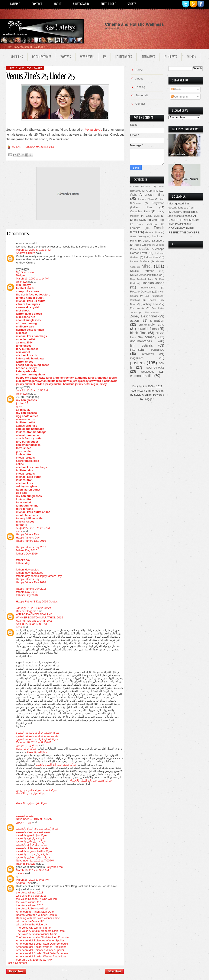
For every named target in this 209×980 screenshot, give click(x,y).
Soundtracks (124, 57)
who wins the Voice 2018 (31, 896)
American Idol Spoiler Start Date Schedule (42, 944)
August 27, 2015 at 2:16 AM (33, 528)
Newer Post (16, 971)
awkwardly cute (152, 325)
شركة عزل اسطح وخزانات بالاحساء (32, 750)
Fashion (191, 57)
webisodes (148, 372)
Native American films (144, 275)
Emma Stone (138, 220)
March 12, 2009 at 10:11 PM (33, 250)
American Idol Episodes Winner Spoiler (40, 940)
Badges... (22, 275)
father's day (23, 560)
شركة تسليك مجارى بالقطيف (33, 857)
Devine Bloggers (26, 611)
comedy (150, 337)
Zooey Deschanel (143, 316)
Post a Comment (17, 963)
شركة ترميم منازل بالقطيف (32, 848)
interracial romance (147, 350)
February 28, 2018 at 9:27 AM (34, 960)
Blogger (149, 399)
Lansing (15, 4)
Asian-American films (147, 195)
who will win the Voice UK (32, 924)
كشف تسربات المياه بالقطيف (33, 832)
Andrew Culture (26, 253)
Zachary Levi (150, 304)
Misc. (22, 68)
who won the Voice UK (30, 921)
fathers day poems (27, 576)
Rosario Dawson (141, 292)
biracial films (147, 329)
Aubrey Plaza (146, 199)
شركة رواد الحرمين (27, 745)
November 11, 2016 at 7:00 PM (35, 861)
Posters (66, 57)
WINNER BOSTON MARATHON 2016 (40, 617)
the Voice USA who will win (33, 908)
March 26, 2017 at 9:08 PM (33, 880)
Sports (132, 4)
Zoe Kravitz (34, 68)
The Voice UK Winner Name (33, 928)
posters (137, 363)
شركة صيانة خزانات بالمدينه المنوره (37, 736)
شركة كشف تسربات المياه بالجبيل (57, 765)
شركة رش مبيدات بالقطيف (32, 854)
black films (138, 333)
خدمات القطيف (25, 816)
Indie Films (16, 57)
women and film (142, 376)
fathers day (23, 563)
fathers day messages (30, 573)
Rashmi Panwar (26, 864)
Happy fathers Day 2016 (31, 541)
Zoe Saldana (152, 313)
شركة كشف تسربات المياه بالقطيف (37, 829)
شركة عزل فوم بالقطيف (30, 838)
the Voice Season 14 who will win (36, 899)
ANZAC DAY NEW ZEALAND (34, 614)
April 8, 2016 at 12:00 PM (31, 624)
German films (153, 232)
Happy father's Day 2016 (31, 547)
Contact (37, 4)
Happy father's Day (28, 538)
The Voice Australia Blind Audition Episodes (43, 937)
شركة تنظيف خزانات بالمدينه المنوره (38, 733)
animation (157, 321)
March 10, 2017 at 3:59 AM (32, 870)
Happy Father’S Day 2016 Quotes (37, 601)
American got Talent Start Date (35, 912)
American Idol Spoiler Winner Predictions (41, 947)
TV (104, 57)
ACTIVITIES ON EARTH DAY (34, 621)
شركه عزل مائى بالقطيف (31, 841)
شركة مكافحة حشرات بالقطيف (34, 851)
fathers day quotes (27, 570)
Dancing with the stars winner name (38, 918)
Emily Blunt (153, 216)
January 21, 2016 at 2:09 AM (33, 608)
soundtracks (155, 367)
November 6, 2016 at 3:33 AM (34, 819)
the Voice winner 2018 (30, 892)
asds (19, 531)
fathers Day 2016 (27, 550)
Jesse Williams (143, 245)
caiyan (20, 873)
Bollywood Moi (54, 867)
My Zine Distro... (26, 272)
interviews (148, 354)
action (135, 321)
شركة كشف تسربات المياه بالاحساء (91, 781)
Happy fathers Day (28, 534)
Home (65, 970)
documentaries (141, 341)
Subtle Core (108, 4)
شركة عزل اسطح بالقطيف (32, 835)
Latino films (151, 257)
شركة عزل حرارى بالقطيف (32, 845)
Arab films (152, 191)
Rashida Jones (153, 283)
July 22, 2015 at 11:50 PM (32, 390)
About (57, 4)
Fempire (135, 228)
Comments (179, 97)
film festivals (141, 345)
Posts (176, 89)
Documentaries (42, 57)
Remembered (149, 287)
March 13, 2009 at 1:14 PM (33, 279)
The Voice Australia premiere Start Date (40, 931)
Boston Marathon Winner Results (36, 915)
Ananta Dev (23, 883)
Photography (81, 4)
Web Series (87, 57)
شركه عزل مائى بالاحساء (31, 793)
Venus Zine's (94, 130)
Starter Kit (142, 95)
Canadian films (140, 211)
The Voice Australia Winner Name (37, 934)
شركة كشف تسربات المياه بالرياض (37, 790)
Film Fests (171, 57)
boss (19, 627)
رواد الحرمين (23, 822)
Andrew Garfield (140, 186)
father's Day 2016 (27, 554)
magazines (137, 358)
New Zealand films (141, 279)
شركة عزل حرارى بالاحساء (32, 803)
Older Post (114, 971)
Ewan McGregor (147, 224)
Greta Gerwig (138, 236)
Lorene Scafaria (139, 261)
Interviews (148, 57)
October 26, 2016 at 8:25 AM (33, 742)
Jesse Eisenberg (154, 241)
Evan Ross (158, 220)
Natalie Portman (142, 271)
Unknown (22, 282)
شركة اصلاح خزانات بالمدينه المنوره (37, 739)
